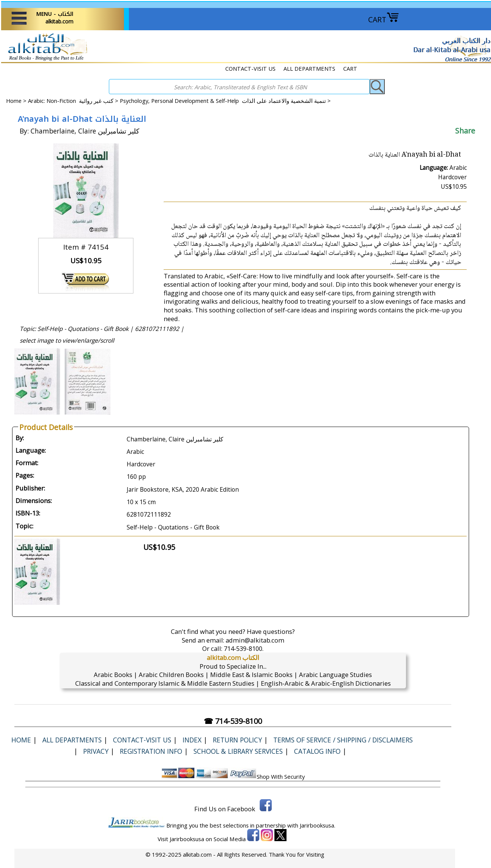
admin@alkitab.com (255, 640)
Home (14, 101)
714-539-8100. (244, 648)
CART (384, 19)
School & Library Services (238, 751)
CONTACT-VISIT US (250, 68)
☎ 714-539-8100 (233, 721)
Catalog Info (317, 751)
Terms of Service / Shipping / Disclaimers (343, 740)
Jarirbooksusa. (318, 825)
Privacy (96, 751)
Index (192, 740)
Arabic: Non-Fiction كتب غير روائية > (74, 101)
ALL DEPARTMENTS (309, 68)
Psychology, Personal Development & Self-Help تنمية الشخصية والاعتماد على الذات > (225, 101)
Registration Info (151, 751)
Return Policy (237, 740)
